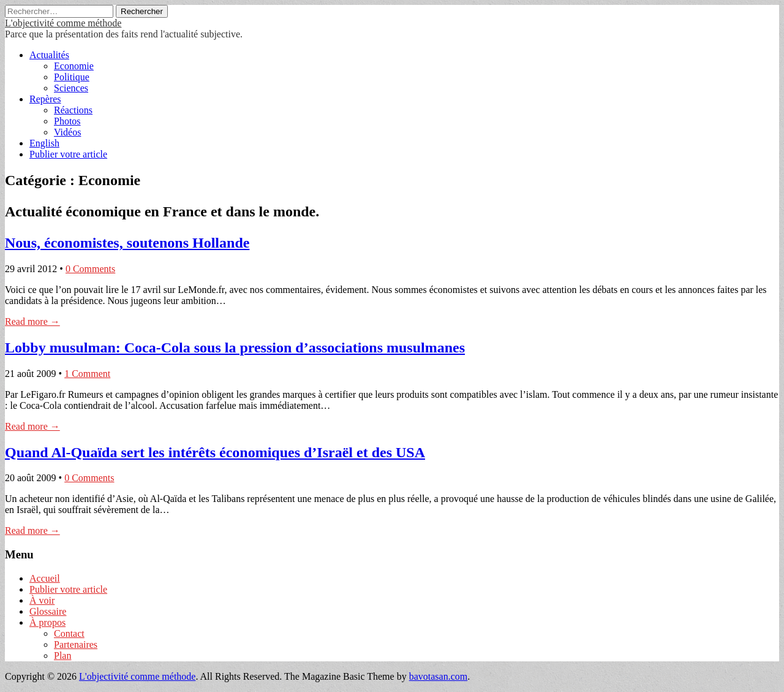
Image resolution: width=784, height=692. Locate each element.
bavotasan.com (439, 676)
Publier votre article (68, 154)
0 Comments (90, 269)
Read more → (32, 321)
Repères (45, 99)
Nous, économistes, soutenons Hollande (127, 243)
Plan (62, 656)
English (44, 143)
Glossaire (48, 611)
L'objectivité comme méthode (63, 23)
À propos (47, 622)
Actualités (49, 55)
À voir (42, 600)
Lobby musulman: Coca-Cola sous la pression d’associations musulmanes (235, 348)
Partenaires (76, 644)
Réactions (73, 110)
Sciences (71, 88)
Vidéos (67, 132)
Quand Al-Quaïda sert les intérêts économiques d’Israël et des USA (215, 452)
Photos (67, 121)
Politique (72, 77)
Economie (74, 66)
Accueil (45, 578)
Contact (69, 633)
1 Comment (87, 374)
